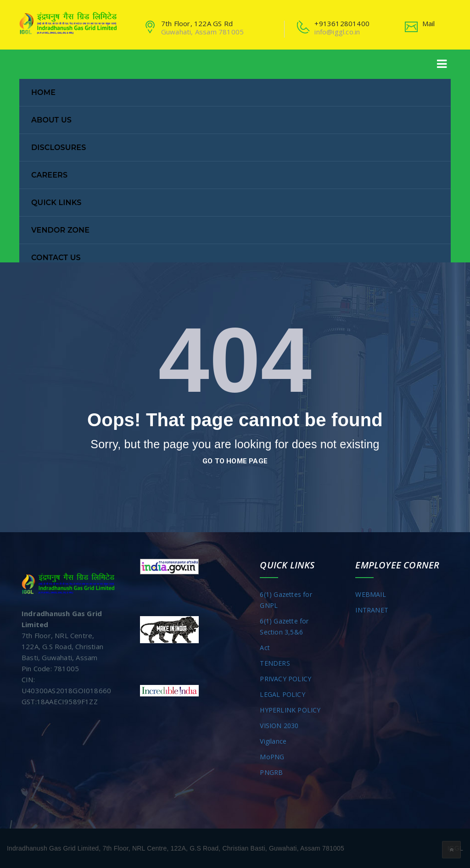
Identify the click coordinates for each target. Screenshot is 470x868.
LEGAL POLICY (282, 694)
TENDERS (275, 663)
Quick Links (56, 203)
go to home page (235, 461)
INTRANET (372, 610)
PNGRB (271, 772)
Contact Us (56, 258)
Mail (429, 23)
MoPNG (272, 757)
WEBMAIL (370, 594)
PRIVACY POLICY (285, 679)
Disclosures (59, 147)
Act (265, 648)
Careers (49, 175)
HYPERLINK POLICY (290, 710)
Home (43, 92)
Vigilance (273, 741)
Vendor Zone (60, 230)
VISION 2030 (279, 726)
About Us (51, 120)
